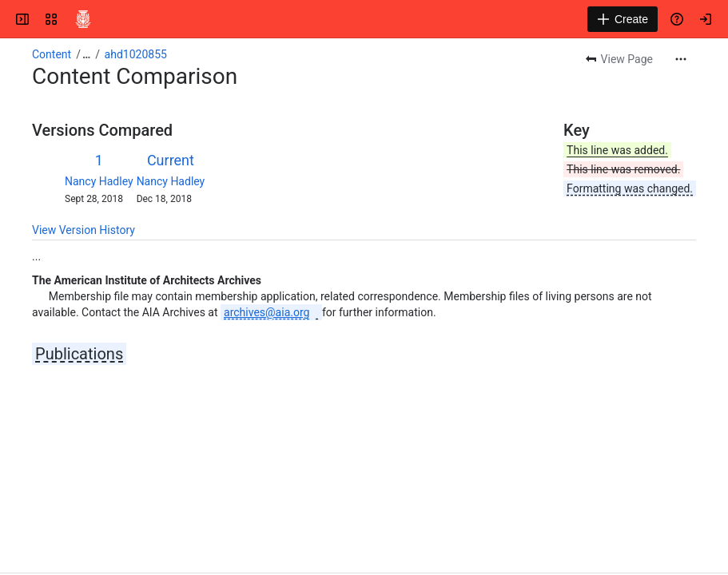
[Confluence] (83, 19)
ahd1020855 (136, 54)
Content (52, 54)
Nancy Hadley (99, 181)
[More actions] (681, 59)
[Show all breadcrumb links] (86, 54)
